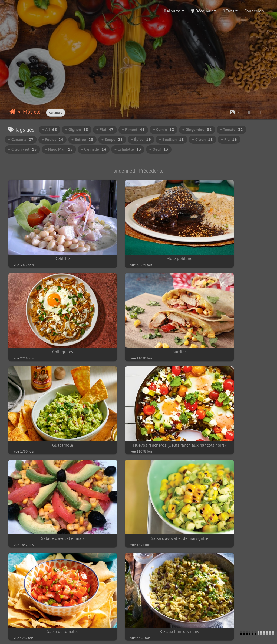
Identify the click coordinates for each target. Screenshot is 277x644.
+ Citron (202, 139)
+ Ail (50, 129)
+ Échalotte (128, 149)
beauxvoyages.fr (149, 635)
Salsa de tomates (228, 389)
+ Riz (229, 139)
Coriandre (56, 112)
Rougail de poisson (228, 537)
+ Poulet (52, 139)
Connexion (254, 11)
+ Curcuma (21, 139)
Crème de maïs (138, 463)
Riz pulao (138, 537)
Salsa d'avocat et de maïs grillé (138, 389)
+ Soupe (112, 139)
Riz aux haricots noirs (49, 463)
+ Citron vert (22, 149)
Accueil (13, 112)
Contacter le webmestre (80, 635)
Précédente (151, 171)
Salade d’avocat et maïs (49, 389)
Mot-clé (32, 112)
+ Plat (105, 129)
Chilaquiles (228, 240)
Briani (49, 537)
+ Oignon (77, 129)
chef (235, 635)
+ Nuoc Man (59, 149)
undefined (124, 171)
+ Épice (141, 139)
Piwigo (48, 635)
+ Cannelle (94, 149)
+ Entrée (82, 139)
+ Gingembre (197, 129)
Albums (173, 11)
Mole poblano (138, 240)
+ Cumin (164, 129)
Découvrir (202, 11)
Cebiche (49, 240)
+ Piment (133, 129)
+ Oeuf (159, 149)
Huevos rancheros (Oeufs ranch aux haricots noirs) (228, 314)
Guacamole (138, 314)
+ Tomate (231, 129)
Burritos (49, 314)
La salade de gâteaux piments (228, 463)
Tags (229, 11)
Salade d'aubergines (49, 612)
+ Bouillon (172, 139)
